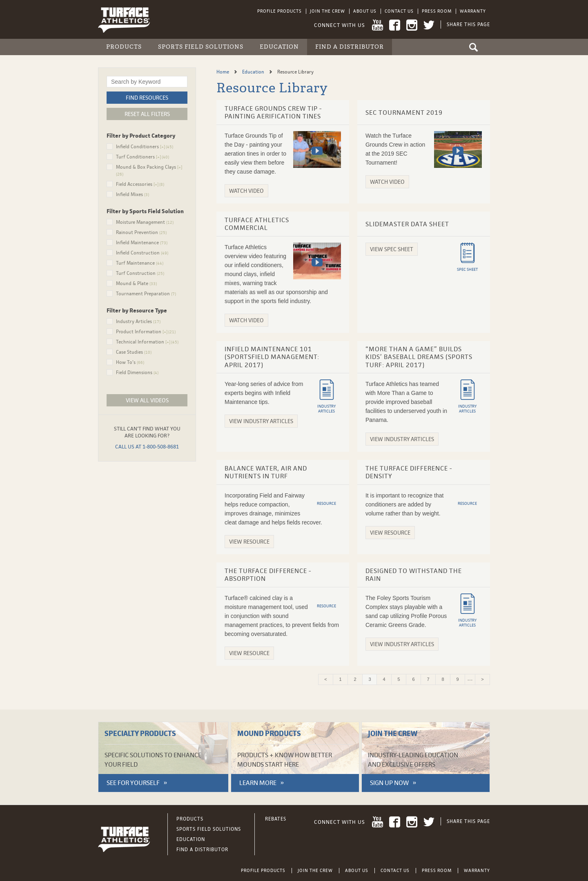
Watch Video (246, 191)
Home (223, 72)
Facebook (395, 25)
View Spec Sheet (392, 249)
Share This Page (468, 25)
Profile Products (280, 11)
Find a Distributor (350, 47)
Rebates (276, 819)
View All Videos (147, 400)
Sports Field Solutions (201, 47)
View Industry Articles (261, 421)
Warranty (473, 11)
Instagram (412, 25)
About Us (365, 11)
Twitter (429, 25)
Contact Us (399, 11)
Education (279, 47)
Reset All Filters (147, 114)
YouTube (378, 25)
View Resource (249, 542)
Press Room (437, 11)
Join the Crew (327, 11)
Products (124, 47)
